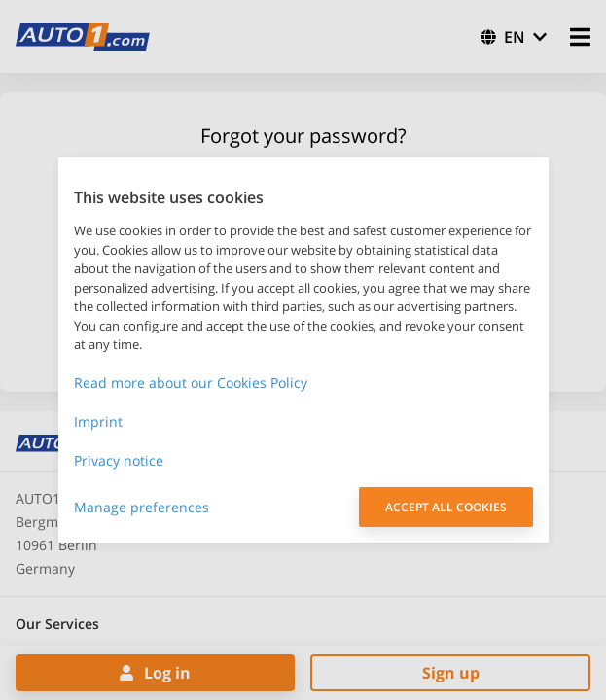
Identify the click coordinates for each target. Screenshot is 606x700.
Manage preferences (142, 507)
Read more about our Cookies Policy (191, 383)
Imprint (98, 421)
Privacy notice (119, 460)
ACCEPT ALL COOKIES (446, 507)
